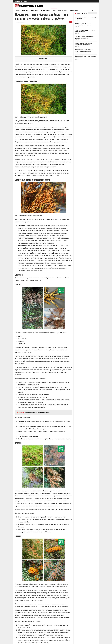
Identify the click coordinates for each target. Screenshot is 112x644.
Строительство (34, 10)
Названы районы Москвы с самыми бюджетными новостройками (85, 57)
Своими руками (74, 10)
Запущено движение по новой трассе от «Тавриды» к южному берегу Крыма (84, 44)
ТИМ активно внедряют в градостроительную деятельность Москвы (85, 31)
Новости (25, 10)
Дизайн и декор (62, 10)
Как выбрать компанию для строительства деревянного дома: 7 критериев (84, 37)
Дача (54, 10)
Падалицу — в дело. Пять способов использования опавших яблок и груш (83, 24)
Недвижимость (45, 10)
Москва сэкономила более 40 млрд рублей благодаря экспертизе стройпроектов (84, 50)
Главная (18, 10)
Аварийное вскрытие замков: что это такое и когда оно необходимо (86, 18)
